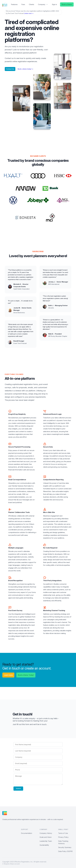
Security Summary (65, 847)
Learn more (8, 675)
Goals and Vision (46, 837)
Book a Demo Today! (26, 675)
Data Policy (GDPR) (65, 851)
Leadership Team (46, 841)
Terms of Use (63, 833)
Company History (46, 833)
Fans (23, 4)
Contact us (9, 58)
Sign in (54, 4)
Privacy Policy (63, 837)
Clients (31, 4)
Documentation (27, 833)
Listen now (29, 13)
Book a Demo (67, 4)
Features (14, 4)
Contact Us (10, 69)
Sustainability (44, 845)
